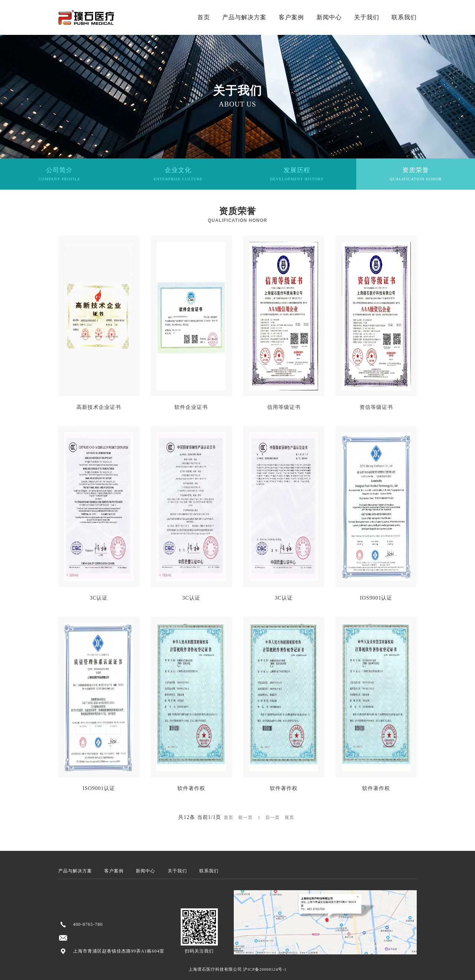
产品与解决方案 (244, 17)
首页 (204, 17)
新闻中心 (329, 17)
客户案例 (291, 17)
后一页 (273, 817)
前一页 (245, 817)
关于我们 (367, 17)
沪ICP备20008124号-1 (265, 969)
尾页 (289, 817)
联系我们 (404, 17)
